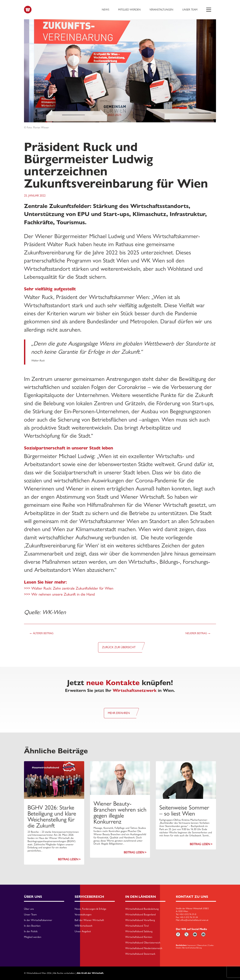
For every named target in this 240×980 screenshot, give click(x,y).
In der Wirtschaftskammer (38, 920)
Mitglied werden (129, 10)
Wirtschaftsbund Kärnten (139, 937)
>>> (28, 588)
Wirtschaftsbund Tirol (137, 926)
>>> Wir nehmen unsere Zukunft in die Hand (59, 594)
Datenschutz (202, 945)
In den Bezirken (32, 926)
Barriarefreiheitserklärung (192, 948)
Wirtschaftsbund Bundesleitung (142, 909)
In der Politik (31, 931)
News (105, 10)
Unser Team (190, 10)
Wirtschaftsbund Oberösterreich (143, 943)
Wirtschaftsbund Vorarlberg (140, 920)
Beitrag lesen (68, 859)
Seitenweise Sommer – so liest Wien (184, 810)
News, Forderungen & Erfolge (90, 909)
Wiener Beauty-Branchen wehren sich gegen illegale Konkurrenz (120, 813)
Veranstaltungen (161, 10)
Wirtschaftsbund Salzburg (139, 931)
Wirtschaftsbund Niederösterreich (144, 948)
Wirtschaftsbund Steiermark (140, 954)
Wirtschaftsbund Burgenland (140, 915)
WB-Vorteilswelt (84, 926)
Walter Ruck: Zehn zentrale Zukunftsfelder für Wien (72, 588)
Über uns (29, 909)
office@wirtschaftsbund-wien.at (194, 920)
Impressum (192, 945)
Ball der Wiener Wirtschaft (89, 920)
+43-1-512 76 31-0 (188, 914)
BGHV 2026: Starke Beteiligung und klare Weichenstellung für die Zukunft (52, 816)
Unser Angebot (83, 931)
